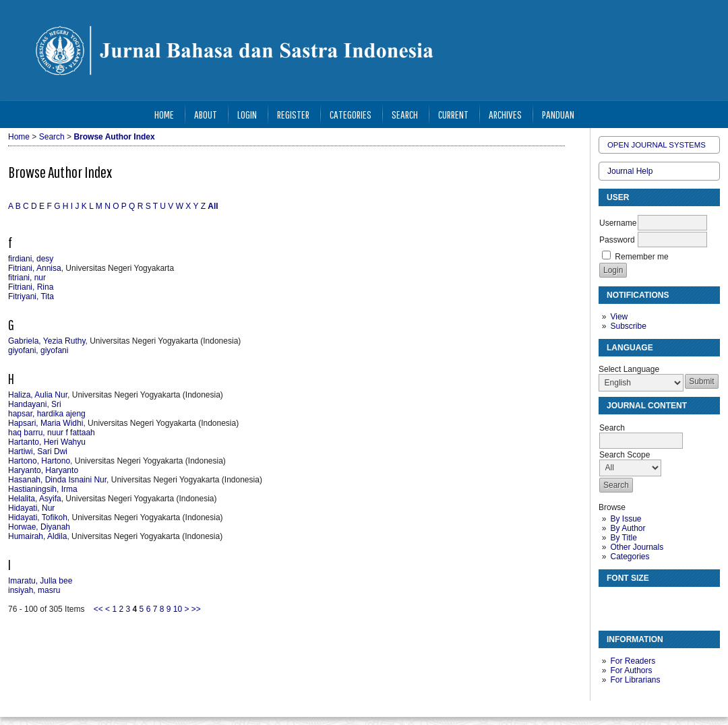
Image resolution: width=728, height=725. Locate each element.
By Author (628, 528)
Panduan (558, 114)
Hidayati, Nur (31, 508)
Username (618, 223)
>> (196, 609)
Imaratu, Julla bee (40, 581)
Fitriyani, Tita (31, 296)
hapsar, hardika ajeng (47, 414)
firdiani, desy (31, 259)
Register (293, 114)
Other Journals (637, 547)
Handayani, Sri (35, 404)
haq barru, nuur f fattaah (52, 433)
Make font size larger (654, 603)
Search (405, 114)
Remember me (641, 257)
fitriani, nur (27, 278)
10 (178, 609)
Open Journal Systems (657, 145)
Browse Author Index (114, 137)
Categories (630, 557)
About (206, 114)
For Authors (631, 670)
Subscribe (628, 326)
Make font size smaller (611, 603)
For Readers (633, 661)
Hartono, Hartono (39, 461)
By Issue (626, 519)
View (619, 317)
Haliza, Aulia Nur (38, 395)
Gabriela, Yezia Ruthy (47, 341)
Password (617, 240)
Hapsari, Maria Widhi (45, 423)
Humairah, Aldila (37, 536)
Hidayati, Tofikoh (38, 517)
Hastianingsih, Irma (43, 489)
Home (164, 114)
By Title (623, 538)
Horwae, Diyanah (39, 527)
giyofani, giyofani (38, 350)
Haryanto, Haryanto (43, 470)
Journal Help (630, 171)
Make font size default (632, 603)
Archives (505, 114)
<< (98, 609)
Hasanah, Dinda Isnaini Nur (57, 480)
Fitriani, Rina (31, 287)
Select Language (629, 369)
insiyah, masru (34, 590)
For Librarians (635, 680)
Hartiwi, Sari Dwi (38, 451)
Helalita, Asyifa (35, 499)
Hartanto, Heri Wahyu (47, 442)
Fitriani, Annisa (35, 268)
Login (247, 114)
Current (453, 114)
